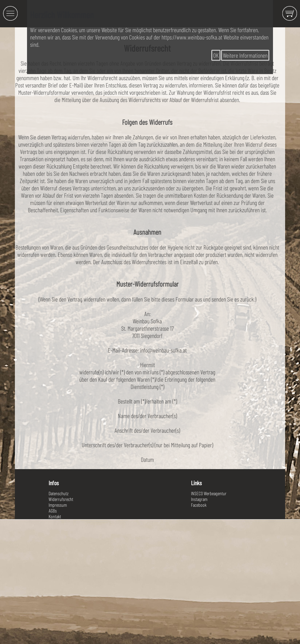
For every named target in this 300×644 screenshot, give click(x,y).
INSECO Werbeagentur (209, 493)
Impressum (58, 505)
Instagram (199, 499)
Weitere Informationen (245, 55)
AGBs (53, 511)
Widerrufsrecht (61, 499)
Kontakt (55, 516)
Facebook (199, 505)
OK (216, 55)
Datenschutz (59, 493)
